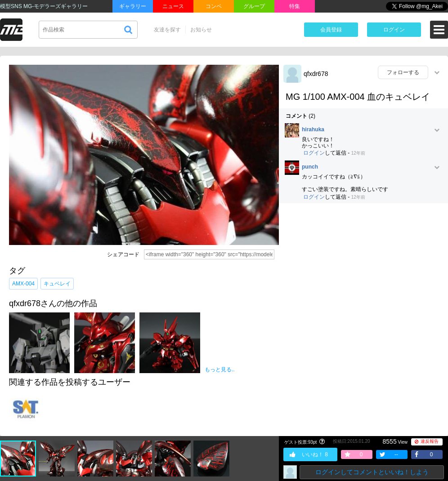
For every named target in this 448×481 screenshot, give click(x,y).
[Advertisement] (87, 299)
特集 (295, 6)
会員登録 (331, 30)
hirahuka (313, 130)
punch (310, 167)
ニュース (173, 6)
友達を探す (167, 30)
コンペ (214, 6)
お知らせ (201, 30)
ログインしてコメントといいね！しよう (372, 472)
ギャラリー (133, 6)
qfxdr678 (316, 74)
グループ (254, 6)
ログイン (394, 30)
